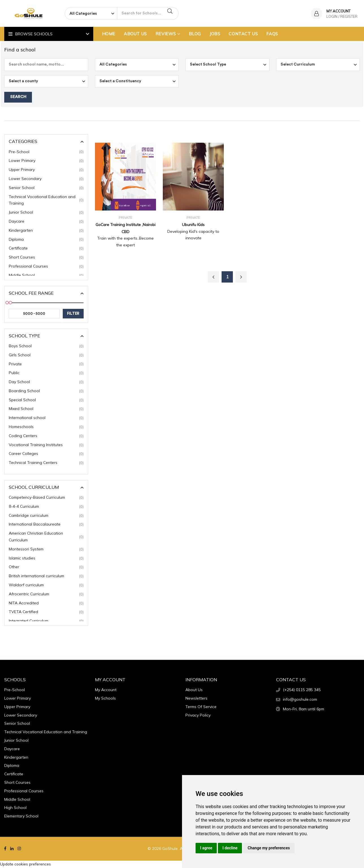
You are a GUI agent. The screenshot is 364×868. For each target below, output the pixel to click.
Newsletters (196, 699)
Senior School (46, 188)
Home (109, 34)
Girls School (46, 356)
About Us (135, 34)
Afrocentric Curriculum (46, 595)
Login (332, 16)
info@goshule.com (300, 700)
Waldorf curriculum (46, 586)
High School (15, 808)
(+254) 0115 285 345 (302, 691)
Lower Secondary (46, 179)
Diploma (46, 240)
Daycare (46, 222)
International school (46, 418)
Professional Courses (46, 267)
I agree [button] (206, 848)
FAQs (272, 34)
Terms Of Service (201, 707)
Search (18, 98)
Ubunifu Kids (193, 225)
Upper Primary (46, 170)
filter (73, 314)
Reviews (168, 34)
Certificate (46, 249)
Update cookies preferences (26, 864)
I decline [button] (230, 848)
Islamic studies (46, 559)
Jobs (215, 34)
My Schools (105, 699)
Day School (46, 383)
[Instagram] (19, 849)
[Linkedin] (12, 849)
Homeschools (46, 428)
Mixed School (46, 410)
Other (46, 568)
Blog (195, 34)
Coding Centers (46, 437)
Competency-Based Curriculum (46, 498)
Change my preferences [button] (269, 848)
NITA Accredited (46, 604)
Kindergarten (46, 231)
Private (46, 365)
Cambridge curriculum (46, 516)
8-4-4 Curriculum (46, 507)
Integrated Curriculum (46, 622)
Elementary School (21, 817)
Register (349, 16)
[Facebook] (5, 849)
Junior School (46, 213)
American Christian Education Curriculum (46, 537)
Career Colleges (46, 455)
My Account (106, 691)
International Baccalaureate (46, 525)
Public (46, 374)
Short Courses (46, 258)
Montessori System (46, 550)
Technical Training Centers (46, 463)
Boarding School (46, 392)
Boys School (46, 347)
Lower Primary (46, 161)
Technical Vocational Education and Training (46, 201)
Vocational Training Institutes (46, 446)
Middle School (46, 276)
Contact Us (243, 34)
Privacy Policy (198, 716)
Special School (46, 401)
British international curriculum (46, 577)
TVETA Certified (46, 613)
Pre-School (46, 153)
